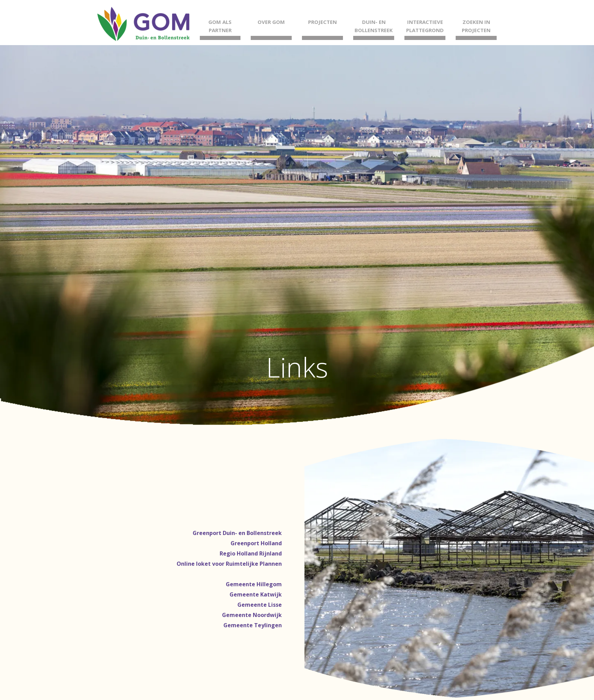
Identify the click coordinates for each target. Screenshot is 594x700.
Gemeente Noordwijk (252, 615)
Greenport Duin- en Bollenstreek (237, 533)
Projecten (322, 22)
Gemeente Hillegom (254, 584)
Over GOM (271, 22)
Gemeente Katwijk (256, 594)
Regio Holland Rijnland (251, 553)
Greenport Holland (256, 543)
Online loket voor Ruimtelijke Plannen (229, 564)
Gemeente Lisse (260, 605)
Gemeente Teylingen (253, 625)
